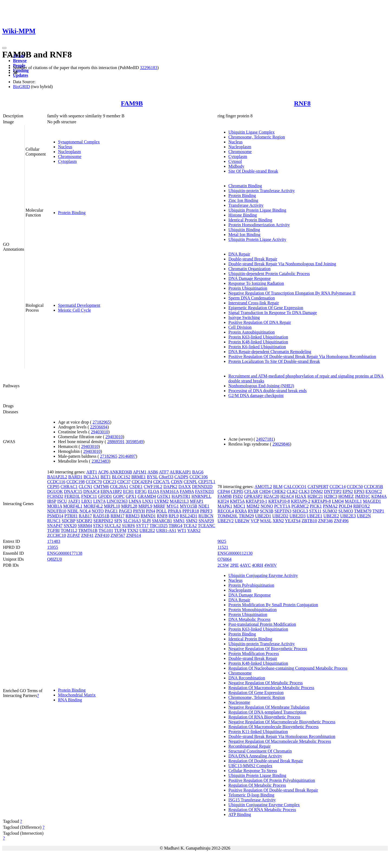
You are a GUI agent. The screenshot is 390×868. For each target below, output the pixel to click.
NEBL (73, 511)
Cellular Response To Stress (253, 771)
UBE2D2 (280, 516)
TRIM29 (246, 516)
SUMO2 (330, 511)
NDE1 (204, 506)
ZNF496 (341, 521)
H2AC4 (287, 496)
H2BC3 (331, 496)
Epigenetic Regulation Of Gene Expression (266, 308)
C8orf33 (166, 477)
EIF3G (141, 491)
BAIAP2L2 (57, 477)
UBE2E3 (348, 516)
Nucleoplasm (69, 152)
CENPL (190, 482)
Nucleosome (239, 702)
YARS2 (194, 530)
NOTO (98, 511)
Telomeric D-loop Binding (251, 795)
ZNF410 (102, 535)
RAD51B (101, 516)
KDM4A (379, 496)
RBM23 (133, 516)
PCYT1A (282, 506)
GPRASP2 (253, 496)
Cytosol (235, 161)
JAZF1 (74, 501)
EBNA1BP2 (111, 491)
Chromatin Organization (249, 269)
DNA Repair (239, 254)
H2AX (301, 496)
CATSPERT (318, 487)
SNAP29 (206, 521)
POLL (162, 511)
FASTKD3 (204, 491)
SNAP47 (55, 526)
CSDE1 (136, 487)
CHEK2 (279, 491)
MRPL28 (129, 506)
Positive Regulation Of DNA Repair (260, 322)
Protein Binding (72, 213)
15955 (53, 547)
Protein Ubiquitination (248, 288)
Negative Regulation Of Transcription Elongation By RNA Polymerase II (292, 293)
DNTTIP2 (333, 491)
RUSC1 (54, 521)
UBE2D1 (263, 516)
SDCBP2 (84, 521)
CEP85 (237, 491)
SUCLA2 (113, 526)
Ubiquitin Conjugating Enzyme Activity (263, 575)
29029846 (281, 444)
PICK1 (316, 506)
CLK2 (292, 491)
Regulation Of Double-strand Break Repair (266, 761)
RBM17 (118, 516)
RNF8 (302, 103)
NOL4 (85, 511)
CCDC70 (94, 482)
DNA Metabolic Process (249, 619)
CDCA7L (162, 482)
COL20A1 (119, 487)
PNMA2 (330, 506)
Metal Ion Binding (244, 235)
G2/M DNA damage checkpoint (256, 396)
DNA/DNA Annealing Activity (255, 756)
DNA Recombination (247, 678)
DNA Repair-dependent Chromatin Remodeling (270, 352)
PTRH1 (71, 516)
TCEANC (207, 526)
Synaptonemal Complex (79, 142)
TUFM (120, 530)
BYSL (152, 477)
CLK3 (304, 491)
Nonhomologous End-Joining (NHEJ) (261, 386)
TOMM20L (228, 516)
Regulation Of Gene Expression (256, 693)
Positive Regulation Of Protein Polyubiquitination (272, 780)
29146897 (127, 456)
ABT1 (92, 472)
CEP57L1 (207, 482)
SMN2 (192, 521)
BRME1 (139, 477)
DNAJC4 (92, 491)
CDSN (177, 482)
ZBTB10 (309, 521)
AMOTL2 (263, 487)
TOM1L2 (69, 530)
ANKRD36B (121, 472)
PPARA (175, 511)
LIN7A (99, 501)
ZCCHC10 (56, 535)
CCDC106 (199, 477)
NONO (267, 506)
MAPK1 (225, 506)
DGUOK (55, 491)
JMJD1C (363, 496)
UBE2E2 (147, 530)
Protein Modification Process (254, 654)
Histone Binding (243, 215)
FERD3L (72, 496)
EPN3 (359, 491)
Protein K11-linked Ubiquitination (258, 732)
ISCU (62, 501)
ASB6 (153, 472)
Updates (21, 75)
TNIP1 (378, 511)
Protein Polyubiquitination (251, 585)
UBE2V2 (226, 521)
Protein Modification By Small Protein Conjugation (273, 605)
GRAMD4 (147, 496)
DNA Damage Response (249, 278)
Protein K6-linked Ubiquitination (257, 347)
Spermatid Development (79, 305)
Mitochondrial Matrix (77, 695)
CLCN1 (86, 487)
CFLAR (251, 491)
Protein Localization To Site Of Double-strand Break (274, 361)
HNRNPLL (201, 496)
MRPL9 (145, 506)
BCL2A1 (91, 477)
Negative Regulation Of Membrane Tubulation (269, 707)
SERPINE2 (103, 521)
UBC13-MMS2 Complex (250, 766)
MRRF (159, 506)
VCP (255, 521)
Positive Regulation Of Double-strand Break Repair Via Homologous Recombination (302, 356)
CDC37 (124, 482)
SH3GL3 (300, 511)
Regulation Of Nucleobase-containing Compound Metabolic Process (288, 668)
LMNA (135, 501)
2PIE (235, 565)
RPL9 (173, 516)
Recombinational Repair (249, 746)
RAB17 (85, 516)
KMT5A (237, 501)
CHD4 (265, 491)
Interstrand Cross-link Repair (254, 303)
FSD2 (238, 496)
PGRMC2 (300, 506)
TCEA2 (190, 526)
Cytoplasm (67, 161)
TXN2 (133, 530)
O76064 (225, 559)
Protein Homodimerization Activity (259, 225)
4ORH (258, 565)
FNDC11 (89, 496)
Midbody (236, 166)
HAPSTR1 (181, 496)
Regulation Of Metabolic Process (257, 785)
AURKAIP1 (180, 472)
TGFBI (53, 530)
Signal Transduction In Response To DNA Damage (273, 313)
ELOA (154, 491)
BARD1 (75, 477)
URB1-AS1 (166, 530)
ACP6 (103, 472)
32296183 (149, 68)
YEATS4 (293, 521)
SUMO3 (346, 511)
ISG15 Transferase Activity (252, 800)
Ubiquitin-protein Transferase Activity (261, 191)
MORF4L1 (73, 506)
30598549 (134, 442)
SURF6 (128, 526)
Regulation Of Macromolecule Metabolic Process (271, 688)
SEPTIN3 (283, 511)
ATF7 (164, 472)
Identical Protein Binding (250, 220)
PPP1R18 (191, 511)
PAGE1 (111, 511)
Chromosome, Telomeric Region (257, 137)
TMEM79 (363, 511)
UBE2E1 (314, 516)
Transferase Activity (246, 205)
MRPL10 (112, 506)
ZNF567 (118, 535)
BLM (278, 487)
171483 (54, 541)
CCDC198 (76, 482)
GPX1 (131, 496)
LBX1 (87, 501)
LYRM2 (162, 501)
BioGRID (21, 87)
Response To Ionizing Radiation (256, 283)
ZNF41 (87, 535)
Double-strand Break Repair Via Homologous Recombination (282, 736)
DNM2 (317, 491)
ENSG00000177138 (65, 553)
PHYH (139, 511)
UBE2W (242, 521)
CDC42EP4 (142, 482)
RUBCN (206, 516)
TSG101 (106, 530)
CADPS (181, 477)
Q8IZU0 (54, 559)
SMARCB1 (162, 521)
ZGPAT (74, 535)
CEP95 (53, 487)
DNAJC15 (73, 491)
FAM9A (187, 491)
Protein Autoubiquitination (251, 332)
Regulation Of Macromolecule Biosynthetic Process (273, 727)
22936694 (99, 427)
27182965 (101, 422)
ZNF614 (134, 535)
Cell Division (240, 327)
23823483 (100, 461)
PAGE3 (125, 511)
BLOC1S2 (121, 477)
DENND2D (202, 487)
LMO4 (338, 501)
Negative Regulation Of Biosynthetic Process (268, 649)
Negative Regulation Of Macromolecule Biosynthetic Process (282, 722)
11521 (223, 547)
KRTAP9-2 (301, 501)
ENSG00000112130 (235, 553)
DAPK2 (170, 487)
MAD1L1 (353, 501)
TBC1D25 (159, 526)
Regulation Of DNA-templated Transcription (267, 712)
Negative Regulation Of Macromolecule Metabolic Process (280, 741)
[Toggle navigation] (4, 48)
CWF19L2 (153, 487)
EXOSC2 (374, 491)
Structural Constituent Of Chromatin (260, 751)
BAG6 (198, 472)
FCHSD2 (55, 496)
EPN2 (348, 491)
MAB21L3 (179, 501)
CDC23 (110, 482)
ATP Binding (240, 814)
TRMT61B (88, 530)
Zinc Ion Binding (243, 200)
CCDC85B (373, 487)
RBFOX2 (361, 506)
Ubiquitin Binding (244, 230)
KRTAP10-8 (279, 501)
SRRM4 (85, 526)
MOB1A (55, 506)
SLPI (146, 521)
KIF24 (223, 501)
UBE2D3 (298, 516)
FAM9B (132, 103)
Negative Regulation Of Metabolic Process (266, 683)
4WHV (271, 565)
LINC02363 (117, 501)
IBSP (52, 501)
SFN (118, 521)
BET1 (106, 477)
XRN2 (278, 521)
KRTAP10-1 (256, 501)
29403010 (99, 432)
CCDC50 (355, 487)
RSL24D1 (189, 516)
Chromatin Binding (245, 186)
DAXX (185, 487)
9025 (222, 541)
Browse (20, 61)
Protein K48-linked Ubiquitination (258, 342)
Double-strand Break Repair (253, 259)
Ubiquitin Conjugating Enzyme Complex (264, 805)
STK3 (98, 526)
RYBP (253, 511)
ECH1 (128, 491)
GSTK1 (164, 496)
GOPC (119, 496)
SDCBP (69, 521)
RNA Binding (70, 700)
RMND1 (148, 516)
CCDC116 (56, 482)
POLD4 (345, 506)
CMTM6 (101, 487)
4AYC (245, 565)
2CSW (223, 565)
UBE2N (364, 516)
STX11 (315, 511)
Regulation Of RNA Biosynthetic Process (264, 717)
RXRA (241, 511)
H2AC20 (271, 496)
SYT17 (142, 526)
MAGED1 (372, 501)
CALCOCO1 (295, 487)
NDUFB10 (57, 511)
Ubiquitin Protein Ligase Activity (257, 239)
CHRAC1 (69, 487)
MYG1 (173, 506)
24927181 (265, 439)
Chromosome (70, 157)
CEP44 (224, 491)
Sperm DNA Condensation (252, 298)
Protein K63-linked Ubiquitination (258, 337)
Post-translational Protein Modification (262, 624)
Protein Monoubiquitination (252, 610)
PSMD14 (55, 516)
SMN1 (179, 521)
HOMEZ (346, 496)
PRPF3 (206, 511)
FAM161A (170, 491)
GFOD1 (105, 496)
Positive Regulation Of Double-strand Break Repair (273, 790)
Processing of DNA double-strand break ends (267, 391)
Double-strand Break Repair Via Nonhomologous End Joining (282, 264)
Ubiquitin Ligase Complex (251, 132)
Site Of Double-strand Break (253, 171)
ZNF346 (325, 521)
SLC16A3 (132, 521)
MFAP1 (197, 501)
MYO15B (188, 506)
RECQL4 (226, 511)
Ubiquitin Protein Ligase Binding (257, 210)
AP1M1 (140, 472)
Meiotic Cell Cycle (74, 310)
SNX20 (70, 526)
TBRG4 (176, 526)
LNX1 (148, 501)
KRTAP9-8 (321, 501)
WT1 (182, 530)
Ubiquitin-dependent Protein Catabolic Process (269, 274)
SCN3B (267, 511)
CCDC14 (338, 487)
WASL (266, 521)
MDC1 (239, 506)
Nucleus (65, 147)
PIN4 (151, 511)
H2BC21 (315, 496)
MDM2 (253, 506)
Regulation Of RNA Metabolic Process (262, 810)
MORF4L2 (93, 506)
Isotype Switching (244, 317)
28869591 (116, 442)
